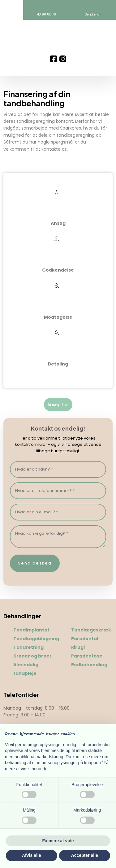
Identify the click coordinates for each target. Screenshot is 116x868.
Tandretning (28, 647)
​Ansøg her (58, 405)
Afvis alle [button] (31, 855)
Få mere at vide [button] (58, 841)
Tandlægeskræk (91, 630)
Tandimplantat (31, 630)
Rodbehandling (89, 665)
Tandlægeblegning (36, 639)
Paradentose (87, 656)
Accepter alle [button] (85, 855)
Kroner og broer (32, 656)
